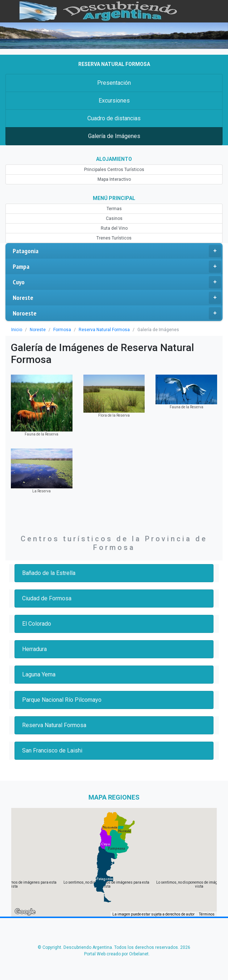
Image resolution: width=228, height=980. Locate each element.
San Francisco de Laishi (53, 750)
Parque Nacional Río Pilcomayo (63, 700)
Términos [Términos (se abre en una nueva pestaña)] (207, 915)
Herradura (35, 649)
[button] (105, 879)
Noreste (117, 298)
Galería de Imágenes (114, 136)
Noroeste (117, 313)
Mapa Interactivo (114, 179)
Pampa (117, 267)
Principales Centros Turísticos (114, 170)
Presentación (114, 83)
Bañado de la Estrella (50, 573)
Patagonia (117, 251)
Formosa (59, 330)
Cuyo (117, 282)
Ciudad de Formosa (48, 598)
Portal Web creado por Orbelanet (116, 954)
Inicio (16, 330)
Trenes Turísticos (114, 238)
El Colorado (37, 624)
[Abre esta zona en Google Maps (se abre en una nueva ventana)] (25, 912)
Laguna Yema (40, 674)
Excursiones (114, 101)
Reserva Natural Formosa (100, 330)
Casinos (114, 218)
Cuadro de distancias (114, 118)
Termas (114, 209)
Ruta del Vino (114, 228)
